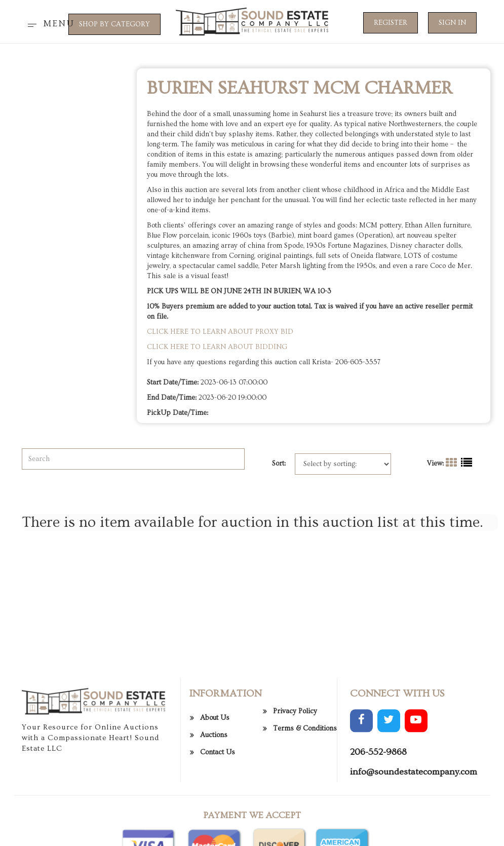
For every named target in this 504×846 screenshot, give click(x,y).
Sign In (452, 23)
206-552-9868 (378, 792)
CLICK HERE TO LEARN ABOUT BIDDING (217, 347)
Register (391, 23)
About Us (215, 757)
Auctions (214, 775)
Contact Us (218, 792)
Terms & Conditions (305, 768)
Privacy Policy (295, 751)
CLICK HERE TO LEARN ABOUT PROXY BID (220, 332)
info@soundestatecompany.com (414, 812)
